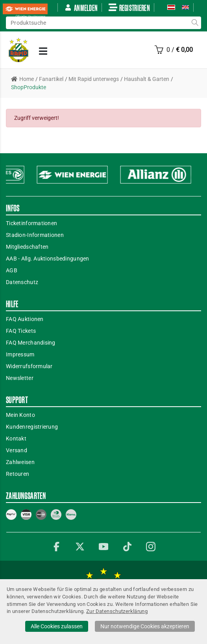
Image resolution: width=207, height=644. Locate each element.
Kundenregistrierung (32, 427)
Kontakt (16, 439)
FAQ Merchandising (31, 343)
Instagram (151, 547)
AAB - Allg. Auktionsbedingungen (48, 259)
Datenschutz (22, 282)
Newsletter (20, 378)
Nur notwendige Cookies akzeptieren (145, 626)
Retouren (18, 474)
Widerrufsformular (29, 366)
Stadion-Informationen (35, 235)
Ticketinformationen (31, 223)
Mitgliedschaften (27, 247)
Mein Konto (20, 415)
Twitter (80, 547)
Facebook (56, 547)
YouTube (103, 547)
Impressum (20, 354)
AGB (12, 270)
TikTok (127, 547)
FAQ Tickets (21, 331)
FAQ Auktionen (25, 319)
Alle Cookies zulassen (57, 626)
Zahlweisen (20, 462)
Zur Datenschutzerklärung (117, 611)
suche (195, 23)
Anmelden (81, 8)
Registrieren (129, 7)
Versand (17, 450)
